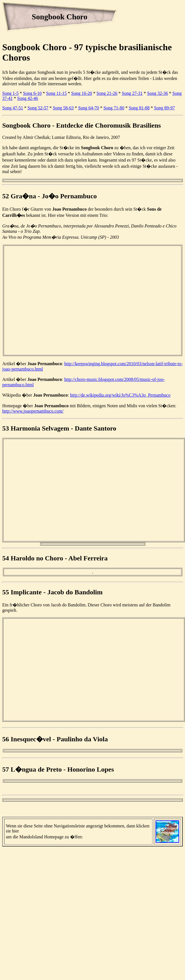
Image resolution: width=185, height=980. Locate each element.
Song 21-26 (107, 93)
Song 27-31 (132, 93)
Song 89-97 (164, 108)
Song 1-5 (10, 93)
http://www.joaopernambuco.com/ (33, 411)
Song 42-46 (27, 98)
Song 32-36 (158, 93)
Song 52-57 (38, 108)
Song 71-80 (114, 108)
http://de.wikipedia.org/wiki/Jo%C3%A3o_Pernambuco (120, 395)
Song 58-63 (63, 108)
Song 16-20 (82, 93)
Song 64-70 (89, 108)
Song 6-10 (32, 93)
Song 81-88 (139, 108)
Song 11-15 (56, 93)
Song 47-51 (13, 108)
